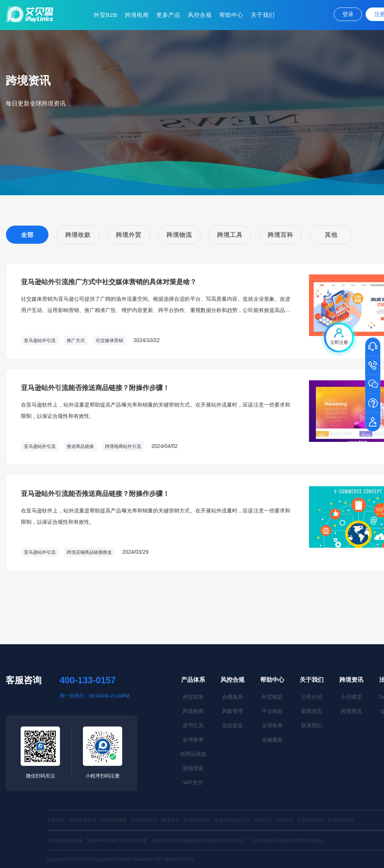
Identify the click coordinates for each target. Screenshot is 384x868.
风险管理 (232, 711)
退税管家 (193, 768)
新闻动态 (312, 711)
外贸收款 (272, 697)
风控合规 (200, 15)
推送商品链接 (80, 446)
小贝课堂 (351, 697)
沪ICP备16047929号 (174, 859)
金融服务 (272, 740)
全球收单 (193, 740)
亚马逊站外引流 (40, 341)
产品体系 (193, 680)
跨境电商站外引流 (123, 446)
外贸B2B (106, 15)
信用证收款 (193, 754)
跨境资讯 (351, 680)
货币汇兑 (193, 725)
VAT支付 (193, 782)
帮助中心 (231, 15)
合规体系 (232, 697)
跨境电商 (137, 15)
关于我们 (263, 15)
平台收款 (272, 711)
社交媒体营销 (109, 341)
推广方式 (76, 341)
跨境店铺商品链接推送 (89, 552)
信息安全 (232, 725)
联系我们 (312, 725)
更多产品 (168, 15)
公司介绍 (312, 697)
